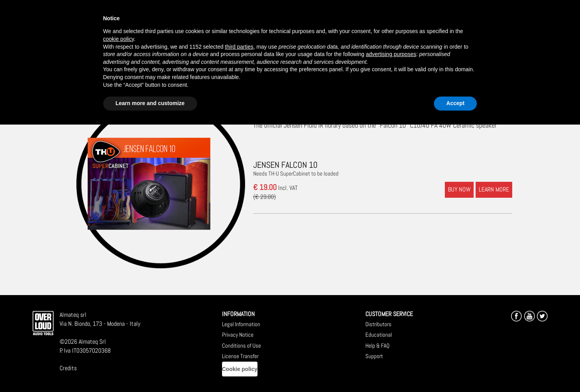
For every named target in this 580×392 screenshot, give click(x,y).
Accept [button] (456, 103)
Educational (379, 335)
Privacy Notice (238, 335)
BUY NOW (459, 189)
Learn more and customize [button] (150, 103)
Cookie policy (240, 369)
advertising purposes (391, 54)
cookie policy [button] (119, 39)
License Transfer (240, 356)
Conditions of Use (242, 345)
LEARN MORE (494, 189)
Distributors (378, 324)
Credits (68, 368)
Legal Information (241, 324)
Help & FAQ (377, 345)
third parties (239, 47)
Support (374, 356)
